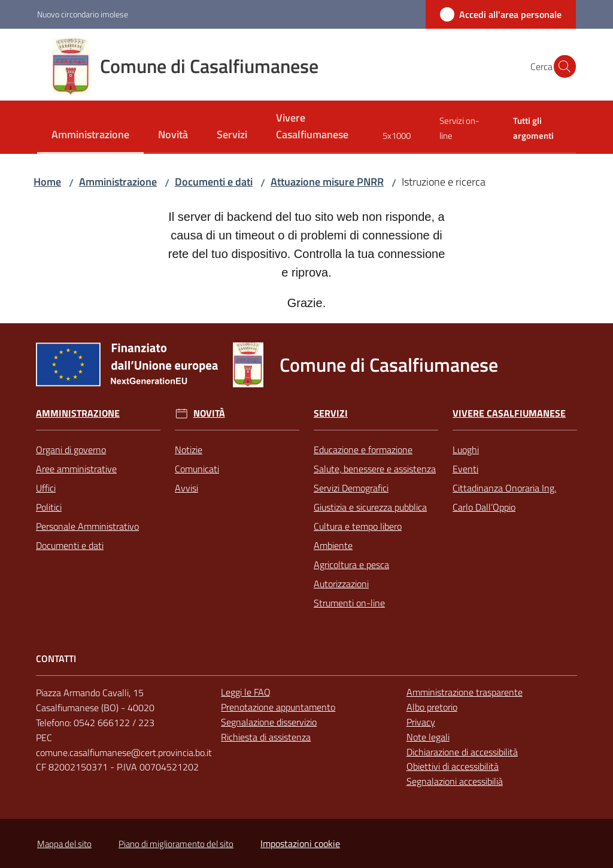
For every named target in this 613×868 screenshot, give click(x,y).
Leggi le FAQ (246, 692)
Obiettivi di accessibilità (453, 766)
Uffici (46, 488)
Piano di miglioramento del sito (176, 844)
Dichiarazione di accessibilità (462, 752)
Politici (49, 507)
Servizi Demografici (351, 488)
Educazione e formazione (363, 450)
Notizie (189, 450)
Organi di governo (71, 450)
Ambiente (333, 545)
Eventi (465, 469)
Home (47, 182)
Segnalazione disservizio (269, 722)
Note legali (428, 737)
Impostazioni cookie (300, 843)
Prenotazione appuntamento (278, 707)
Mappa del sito (64, 844)
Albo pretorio (432, 707)
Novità (209, 413)
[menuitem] (90, 136)
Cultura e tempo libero (358, 526)
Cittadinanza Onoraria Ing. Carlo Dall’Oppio (504, 497)
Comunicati (197, 469)
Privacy (421, 722)
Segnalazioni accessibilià (455, 781)
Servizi (331, 413)
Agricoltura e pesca (351, 564)
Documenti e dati (214, 182)
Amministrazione (118, 182)
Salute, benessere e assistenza (375, 469)
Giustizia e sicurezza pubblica (370, 507)
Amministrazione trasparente (465, 692)
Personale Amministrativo (87, 526)
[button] (562, 66)
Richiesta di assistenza (266, 737)
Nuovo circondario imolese (83, 14)
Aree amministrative (76, 469)
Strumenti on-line (349, 603)
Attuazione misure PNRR (327, 182)
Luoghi (466, 450)
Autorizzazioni (341, 584)
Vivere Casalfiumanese (509, 413)
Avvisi (186, 488)
